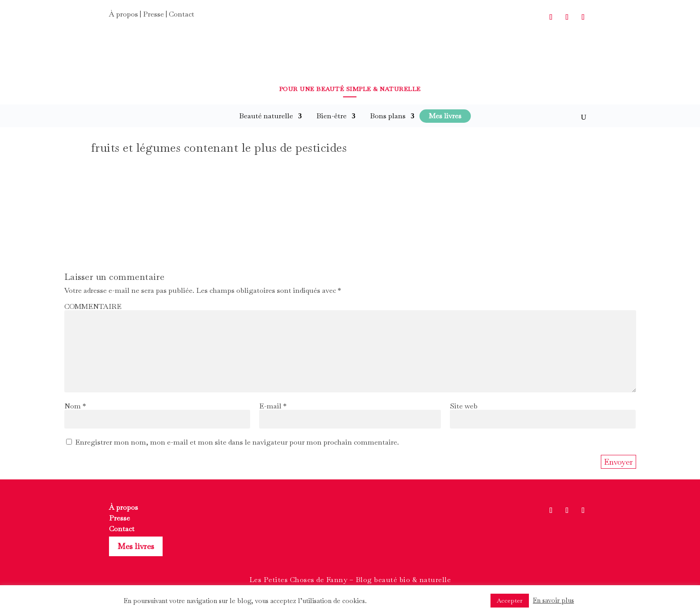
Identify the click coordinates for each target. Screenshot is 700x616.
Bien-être (331, 116)
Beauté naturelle (266, 116)
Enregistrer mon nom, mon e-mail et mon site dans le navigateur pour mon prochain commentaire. (237, 442)
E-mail (273, 406)
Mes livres (136, 546)
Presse (153, 14)
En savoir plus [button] (553, 600)
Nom (75, 406)
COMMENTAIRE (93, 306)
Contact (182, 14)
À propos (124, 14)
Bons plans (388, 116)
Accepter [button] (510, 600)
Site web (464, 406)
